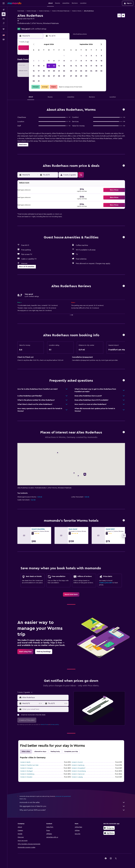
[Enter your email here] (45, 709)
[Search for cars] (4, 19)
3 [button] (39, 61)
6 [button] (54, 61)
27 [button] (54, 76)
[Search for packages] (4, 23)
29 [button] (64, 76)
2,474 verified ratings (38, 29)
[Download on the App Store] (109, 833)
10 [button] (39, 66)
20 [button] (54, 71)
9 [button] (34, 66)
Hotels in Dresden (26, 777)
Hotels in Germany (44, 11)
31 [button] (39, 81)
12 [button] (49, 66)
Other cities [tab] (26, 752)
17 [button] (39, 71)
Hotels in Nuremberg (79, 771)
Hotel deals (21, 11)
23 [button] (34, 76)
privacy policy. (55, 724)
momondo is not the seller (72, 802)
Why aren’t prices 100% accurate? (72, 810)
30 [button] (34, 81)
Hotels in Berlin (25, 762)
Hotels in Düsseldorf (78, 768)
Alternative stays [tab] (40, 752)
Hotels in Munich (77, 762)
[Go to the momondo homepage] (14, 3)
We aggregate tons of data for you (72, 806)
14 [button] (59, 66)
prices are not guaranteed (63, 796)
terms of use (44, 724)
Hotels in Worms (77, 11)
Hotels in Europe (31, 11)
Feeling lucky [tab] (55, 752)
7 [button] (59, 61)
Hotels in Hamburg (78, 765)
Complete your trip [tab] (71, 752)
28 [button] (59, 76)
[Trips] (4, 29)
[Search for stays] (4, 14)
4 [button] (44, 61)
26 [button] (49, 76)
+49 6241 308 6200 (25, 26)
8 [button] (64, 61)
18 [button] (44, 71)
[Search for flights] (4, 10)
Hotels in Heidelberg (27, 774)
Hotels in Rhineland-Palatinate (61, 11)
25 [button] (44, 76)
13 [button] (54, 66)
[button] (4, 3)
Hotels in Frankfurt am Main (29, 765)
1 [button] (64, 56)
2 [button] (34, 61)
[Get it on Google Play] (109, 828)
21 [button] (59, 71)
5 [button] (49, 61)
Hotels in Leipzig (77, 777)
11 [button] (44, 66)
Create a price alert (106, 583)
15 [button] (64, 66)
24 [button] (39, 76)
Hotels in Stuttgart (27, 771)
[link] (71, 594)
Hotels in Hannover (78, 774)
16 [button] (34, 71)
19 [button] (49, 71)
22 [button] (64, 71)
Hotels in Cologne (26, 768)
